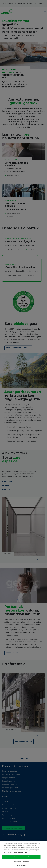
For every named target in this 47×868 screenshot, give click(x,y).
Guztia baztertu (21, 866)
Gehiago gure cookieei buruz (18, 853)
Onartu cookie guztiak (21, 857)
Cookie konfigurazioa (21, 861)
